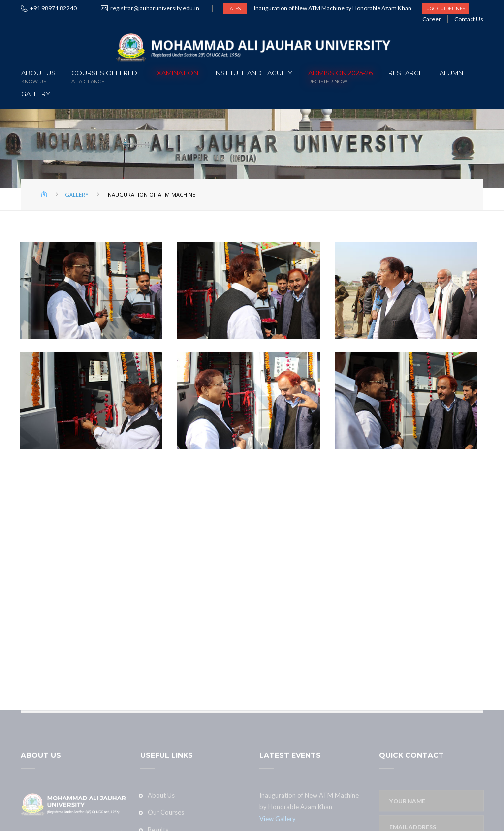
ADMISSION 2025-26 (340, 76)
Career (432, 19)
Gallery (36, 94)
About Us (38, 76)
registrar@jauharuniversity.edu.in (155, 8)
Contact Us (469, 19)
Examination (176, 73)
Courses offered (104, 76)
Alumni (452, 73)
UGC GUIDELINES (446, 9)
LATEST (235, 9)
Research (406, 73)
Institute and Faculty (253, 73)
